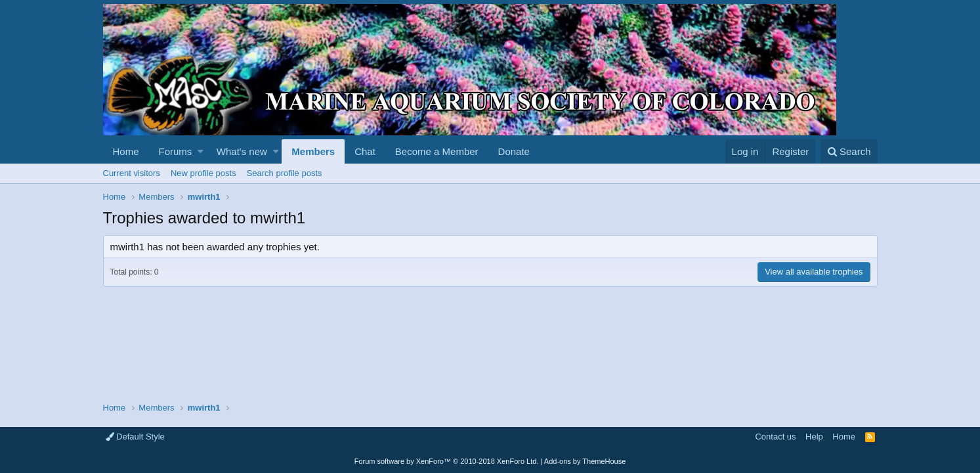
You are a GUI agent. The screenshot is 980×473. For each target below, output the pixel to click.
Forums (176, 151)
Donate (514, 151)
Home (126, 151)
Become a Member (437, 151)
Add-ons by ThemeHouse (585, 461)
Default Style (135, 437)
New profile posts (203, 173)
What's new (242, 151)
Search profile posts (285, 173)
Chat (365, 151)
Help (814, 437)
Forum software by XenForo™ (447, 461)
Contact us (775, 437)
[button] (201, 151)
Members (313, 151)
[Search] (849, 151)
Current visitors (132, 173)
